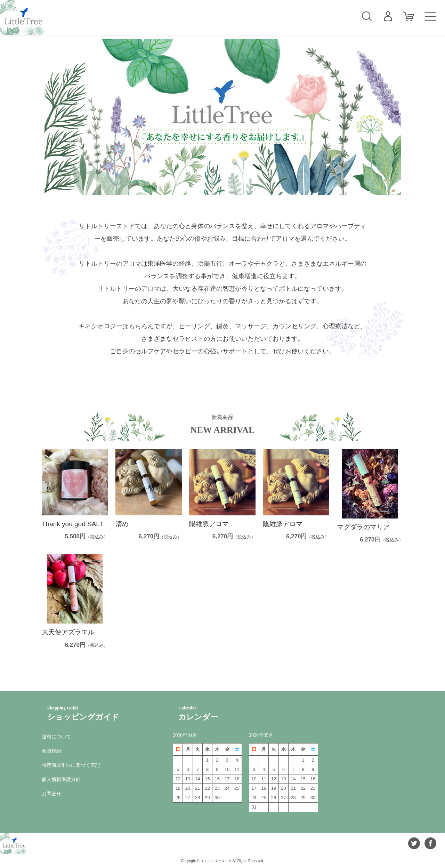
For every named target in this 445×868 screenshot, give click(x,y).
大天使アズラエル (68, 632)
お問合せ (51, 794)
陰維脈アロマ (283, 524)
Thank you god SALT (72, 524)
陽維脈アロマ (209, 524)
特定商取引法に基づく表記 (71, 765)
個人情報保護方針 (61, 779)
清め (122, 524)
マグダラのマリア (363, 527)
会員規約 (51, 751)
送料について (56, 737)
